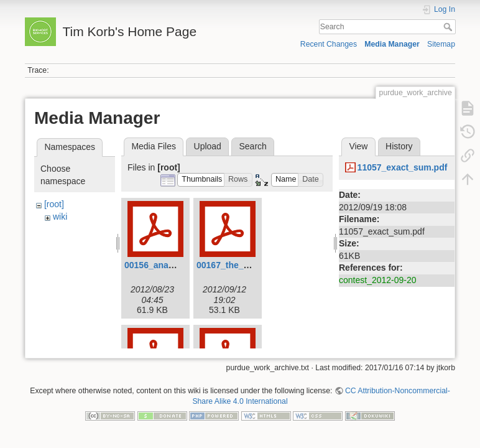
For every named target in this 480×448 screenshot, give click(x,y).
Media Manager (392, 44)
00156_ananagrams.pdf (173, 265)
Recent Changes (329, 44)
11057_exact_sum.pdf (403, 167)
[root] (54, 204)
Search (449, 27)
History (399, 146)
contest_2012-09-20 (378, 280)
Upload (208, 146)
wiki (60, 217)
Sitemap (441, 44)
